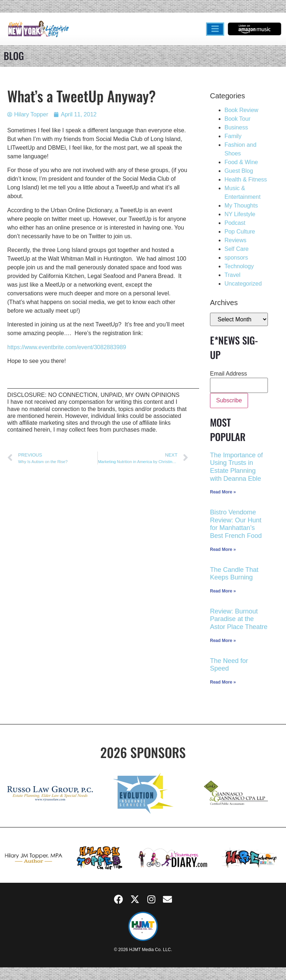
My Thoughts (241, 206)
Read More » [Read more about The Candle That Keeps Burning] (223, 591)
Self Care (237, 249)
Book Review (241, 110)
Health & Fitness (246, 179)
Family (233, 136)
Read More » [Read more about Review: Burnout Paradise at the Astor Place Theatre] (223, 641)
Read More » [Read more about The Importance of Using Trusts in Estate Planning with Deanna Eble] (223, 492)
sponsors (236, 258)
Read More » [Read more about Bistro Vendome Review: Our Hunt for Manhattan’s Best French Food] (223, 549)
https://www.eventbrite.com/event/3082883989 (67, 347)
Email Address (228, 374)
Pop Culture (240, 232)
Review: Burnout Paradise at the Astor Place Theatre (239, 619)
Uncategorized (243, 284)
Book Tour (237, 119)
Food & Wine (241, 162)
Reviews (235, 240)
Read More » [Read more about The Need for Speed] (223, 682)
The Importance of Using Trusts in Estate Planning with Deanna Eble (236, 467)
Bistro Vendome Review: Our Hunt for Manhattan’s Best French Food (236, 524)
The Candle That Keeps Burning (234, 574)
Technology (239, 266)
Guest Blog (239, 171)
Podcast (235, 223)
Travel (232, 275)
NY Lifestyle (240, 214)
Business (236, 127)
